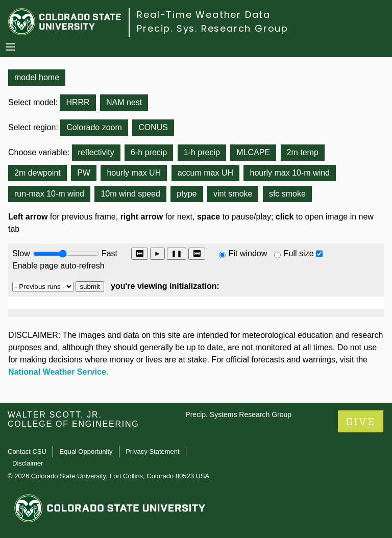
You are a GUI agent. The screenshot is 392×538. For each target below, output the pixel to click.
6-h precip (149, 152)
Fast (109, 253)
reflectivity (96, 152)
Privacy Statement (153, 451)
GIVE (361, 422)
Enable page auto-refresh (58, 266)
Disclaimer (28, 463)
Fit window (248, 253)
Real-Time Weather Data (204, 15)
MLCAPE (253, 152)
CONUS (153, 127)
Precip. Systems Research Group (238, 414)
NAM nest (124, 102)
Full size (299, 253)
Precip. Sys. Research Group (213, 28)
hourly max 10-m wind (290, 173)
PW (84, 173)
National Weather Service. (58, 372)
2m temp (303, 152)
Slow (21, 253)
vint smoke (233, 194)
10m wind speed (130, 194)
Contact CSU (27, 451)
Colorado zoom (94, 127)
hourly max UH (134, 173)
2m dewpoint (38, 173)
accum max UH (205, 173)
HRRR (78, 102)
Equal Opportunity (86, 451)
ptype (187, 194)
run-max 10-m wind (49, 194)
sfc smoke (287, 194)
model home (37, 77)
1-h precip (202, 152)
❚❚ (177, 253)
